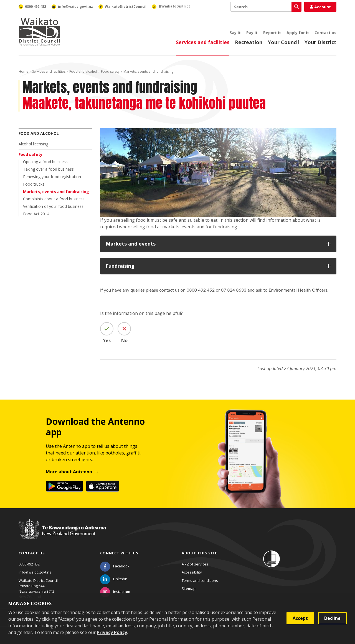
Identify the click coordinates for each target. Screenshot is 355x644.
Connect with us (119, 553)
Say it (235, 33)
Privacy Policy (112, 632)
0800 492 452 (29, 564)
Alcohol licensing (33, 144)
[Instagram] (115, 592)
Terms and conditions (200, 580)
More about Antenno (69, 472)
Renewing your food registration (52, 177)
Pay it (252, 33)
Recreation (249, 42)
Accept (300, 618)
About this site (199, 553)
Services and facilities (203, 42)
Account (320, 7)
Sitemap (189, 589)
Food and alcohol (83, 71)
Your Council (283, 42)
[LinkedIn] (114, 579)
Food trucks (34, 184)
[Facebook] (115, 566)
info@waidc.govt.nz (35, 572)
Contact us (325, 33)
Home (23, 71)
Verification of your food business (53, 206)
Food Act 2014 (36, 214)
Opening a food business (45, 162)
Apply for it (298, 33)
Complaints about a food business (54, 199)
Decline (332, 618)
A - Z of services (195, 564)
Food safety (110, 71)
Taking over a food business (48, 169)
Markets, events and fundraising (56, 192)
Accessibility (192, 572)
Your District (320, 42)
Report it (272, 33)
